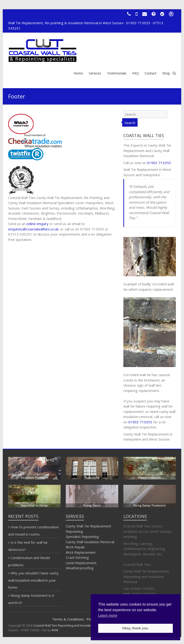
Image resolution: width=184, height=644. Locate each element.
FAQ (135, 73)
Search (130, 123)
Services (95, 73)
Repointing (74, 531)
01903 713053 (159, 163)
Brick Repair (75, 547)
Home (78, 73)
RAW (55, 630)
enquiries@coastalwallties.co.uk (33, 229)
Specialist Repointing (82, 536)
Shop (166, 73)
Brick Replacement (81, 552)
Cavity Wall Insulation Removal (90, 542)
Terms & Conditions (68, 619)
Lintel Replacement (81, 563)
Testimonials (117, 73)
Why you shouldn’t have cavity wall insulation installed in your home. (33, 580)
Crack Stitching (77, 557)
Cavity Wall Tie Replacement (89, 526)
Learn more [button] (108, 615)
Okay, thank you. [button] (135, 628)
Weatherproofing (80, 568)
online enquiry (37, 224)
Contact (151, 73)
